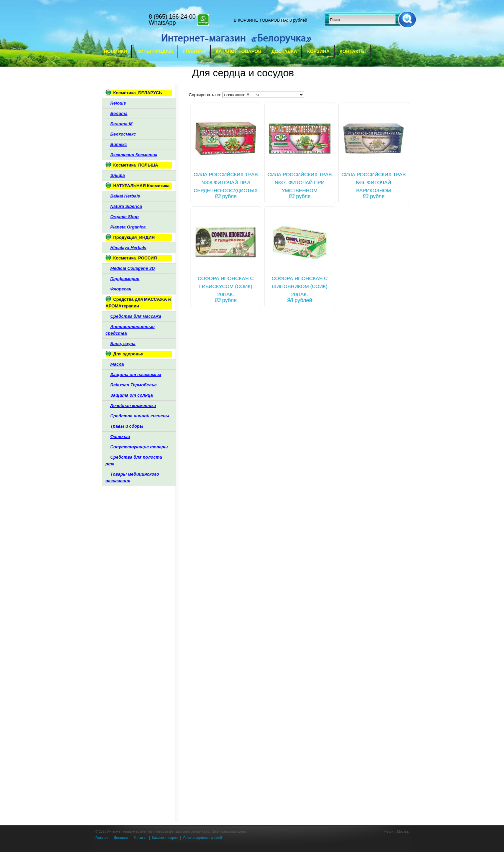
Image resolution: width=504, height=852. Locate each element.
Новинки (116, 51)
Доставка (284, 51)
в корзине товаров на (260, 20)
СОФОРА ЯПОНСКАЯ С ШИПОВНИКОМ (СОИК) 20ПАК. (300, 286)
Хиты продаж (155, 51)
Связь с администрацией (203, 838)
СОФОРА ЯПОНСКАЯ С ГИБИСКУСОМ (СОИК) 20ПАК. (226, 286)
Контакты (353, 51)
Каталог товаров (239, 51)
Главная (195, 51)
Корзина (318, 51)
